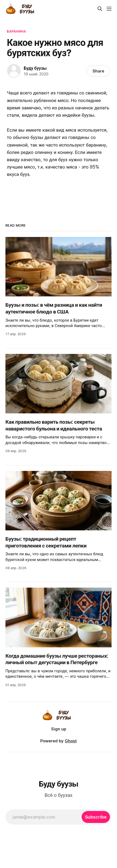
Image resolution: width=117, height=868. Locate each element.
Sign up (59, 729)
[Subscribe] (96, 817)
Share (98, 71)
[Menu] (109, 9)
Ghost (71, 741)
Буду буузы (35, 68)
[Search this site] (100, 9)
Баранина (16, 31)
